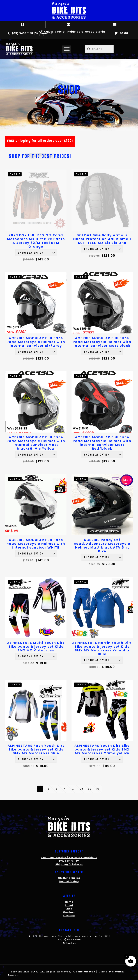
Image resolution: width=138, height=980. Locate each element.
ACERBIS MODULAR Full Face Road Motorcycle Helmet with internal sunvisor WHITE (36, 544)
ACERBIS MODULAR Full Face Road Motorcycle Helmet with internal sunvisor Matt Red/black (102, 443)
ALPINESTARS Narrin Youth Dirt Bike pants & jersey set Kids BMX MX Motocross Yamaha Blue (102, 648)
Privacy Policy (69, 861)
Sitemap (69, 916)
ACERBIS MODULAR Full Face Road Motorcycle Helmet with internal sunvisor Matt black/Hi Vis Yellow (36, 443)
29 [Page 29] (90, 789)
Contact (69, 912)
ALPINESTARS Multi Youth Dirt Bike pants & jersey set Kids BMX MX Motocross (36, 646)
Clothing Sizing (69, 878)
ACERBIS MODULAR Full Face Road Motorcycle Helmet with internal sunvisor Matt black (102, 342)
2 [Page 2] (48, 789)
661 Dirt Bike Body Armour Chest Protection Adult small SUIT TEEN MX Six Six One (102, 239)
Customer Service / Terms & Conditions (69, 857)
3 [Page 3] (57, 789)
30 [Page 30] (98, 789)
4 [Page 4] (65, 789)
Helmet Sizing (69, 881)
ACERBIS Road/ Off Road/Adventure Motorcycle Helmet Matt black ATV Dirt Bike (102, 545)
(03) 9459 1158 (71, 939)
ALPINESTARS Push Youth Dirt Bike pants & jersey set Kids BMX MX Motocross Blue (36, 749)
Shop (69, 909)
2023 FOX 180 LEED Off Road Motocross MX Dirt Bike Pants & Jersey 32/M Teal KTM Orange (36, 241)
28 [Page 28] (81, 789)
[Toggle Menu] (67, 49)
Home (69, 902)
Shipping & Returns (69, 864)
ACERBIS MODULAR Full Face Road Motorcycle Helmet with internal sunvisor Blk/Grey (36, 342)
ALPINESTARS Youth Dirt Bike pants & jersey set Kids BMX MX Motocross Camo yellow (102, 749)
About (69, 905)
